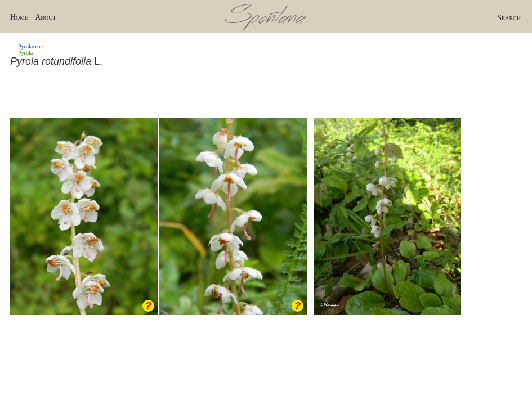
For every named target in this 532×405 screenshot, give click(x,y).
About (45, 17)
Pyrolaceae (30, 46)
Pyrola (25, 53)
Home (19, 17)
